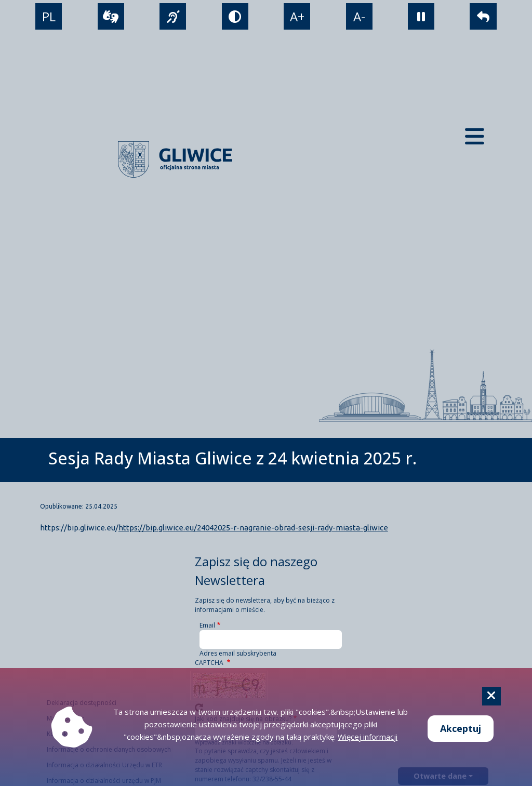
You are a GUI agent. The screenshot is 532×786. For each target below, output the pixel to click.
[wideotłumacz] (111, 16)
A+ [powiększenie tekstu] (297, 16)
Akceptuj (461, 728)
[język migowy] (173, 16)
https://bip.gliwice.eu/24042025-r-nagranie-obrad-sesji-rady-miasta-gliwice (253, 528)
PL (49, 16)
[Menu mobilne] (475, 136)
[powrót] (483, 16)
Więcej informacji (368, 737)
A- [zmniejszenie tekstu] (359, 16)
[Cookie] (491, 696)
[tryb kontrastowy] (235, 16)
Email (207, 625)
